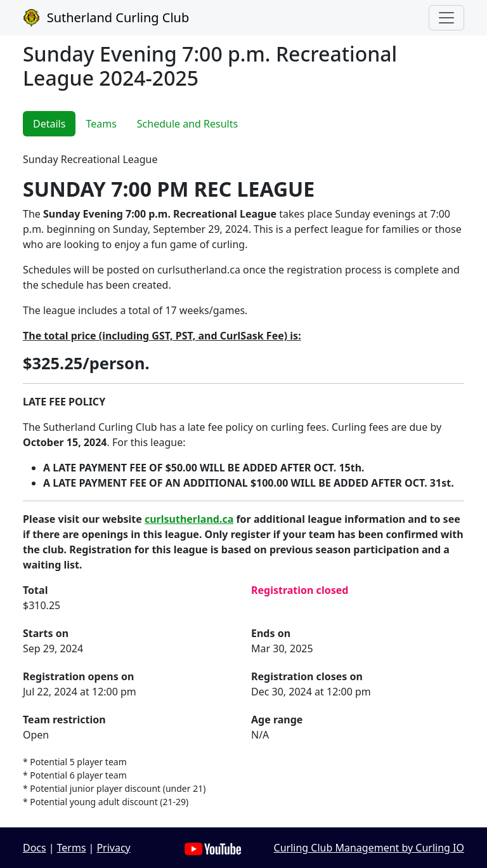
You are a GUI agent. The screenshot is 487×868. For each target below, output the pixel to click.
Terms (72, 848)
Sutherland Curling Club (106, 18)
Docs (35, 848)
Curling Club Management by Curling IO (369, 848)
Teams (101, 124)
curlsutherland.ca (189, 519)
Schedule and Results (187, 124)
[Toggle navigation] (446, 18)
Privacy (113, 848)
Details (49, 124)
